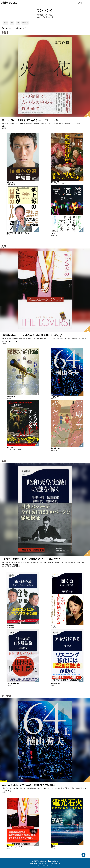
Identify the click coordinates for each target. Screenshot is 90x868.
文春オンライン (43, 864)
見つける (81, 3)
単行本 (6, 23)
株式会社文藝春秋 (34, 864)
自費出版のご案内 (45, 861)
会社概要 (35, 861)
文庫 (12, 23)
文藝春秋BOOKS (9, 3)
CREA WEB (58, 864)
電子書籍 (25, 23)
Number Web (51, 864)
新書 (18, 23)
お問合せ (55, 861)
